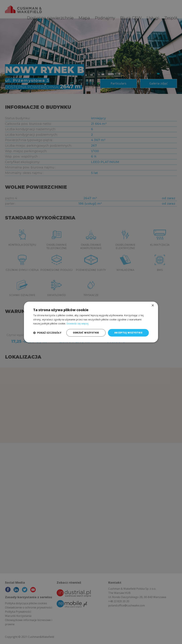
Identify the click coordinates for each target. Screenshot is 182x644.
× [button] (153, 306)
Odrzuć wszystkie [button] (86, 333)
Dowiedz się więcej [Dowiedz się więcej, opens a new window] (78, 324)
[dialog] (91, 322)
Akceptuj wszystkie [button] (128, 333)
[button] (47, 333)
